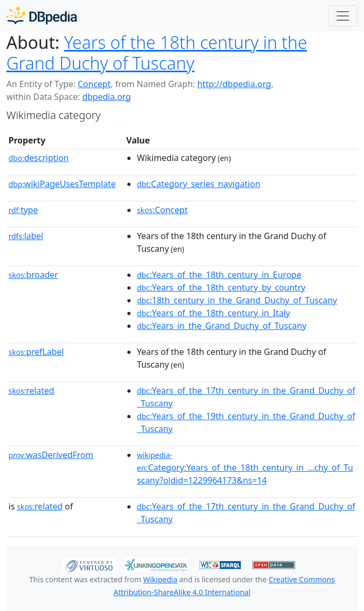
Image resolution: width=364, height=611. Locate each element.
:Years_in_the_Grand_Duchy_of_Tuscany (222, 326)
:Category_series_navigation (198, 184)
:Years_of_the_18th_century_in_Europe (219, 275)
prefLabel (36, 352)
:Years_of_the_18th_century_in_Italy (214, 313)
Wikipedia (160, 579)
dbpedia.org (107, 97)
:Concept (162, 210)
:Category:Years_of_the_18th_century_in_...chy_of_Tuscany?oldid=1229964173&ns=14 (245, 468)
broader (33, 275)
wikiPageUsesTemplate (62, 184)
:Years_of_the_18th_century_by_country (221, 287)
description (39, 158)
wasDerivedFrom (51, 455)
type (23, 210)
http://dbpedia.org (234, 84)
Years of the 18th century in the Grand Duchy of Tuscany (157, 52)
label (26, 236)
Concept (94, 84)
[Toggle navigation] (343, 16)
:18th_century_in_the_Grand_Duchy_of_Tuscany (237, 300)
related (31, 391)
